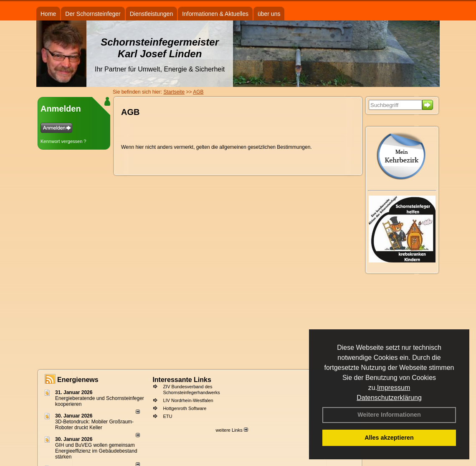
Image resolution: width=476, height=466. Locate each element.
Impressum (394, 388)
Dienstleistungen (152, 14)
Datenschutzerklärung (389, 398)
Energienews (78, 380)
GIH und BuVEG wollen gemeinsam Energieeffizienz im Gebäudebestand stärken (96, 451)
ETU (167, 416)
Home (48, 14)
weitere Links (232, 430)
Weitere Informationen (389, 415)
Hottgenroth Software (185, 408)
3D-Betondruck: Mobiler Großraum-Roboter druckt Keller (94, 425)
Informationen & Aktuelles (215, 14)
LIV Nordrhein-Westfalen (188, 400)
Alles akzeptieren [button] (389, 438)
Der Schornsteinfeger (93, 14)
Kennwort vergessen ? (63, 141)
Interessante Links (182, 380)
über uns (269, 14)
